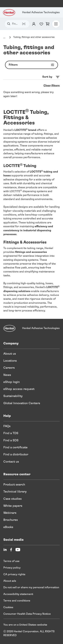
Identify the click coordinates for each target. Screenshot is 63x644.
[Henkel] (9, 328)
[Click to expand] (8, 37)
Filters (32, 65)
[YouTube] (18, 550)
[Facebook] (11, 550)
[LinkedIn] (5, 550)
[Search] (9, 24)
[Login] (34, 24)
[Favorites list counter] (41, 24)
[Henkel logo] (9, 13)
